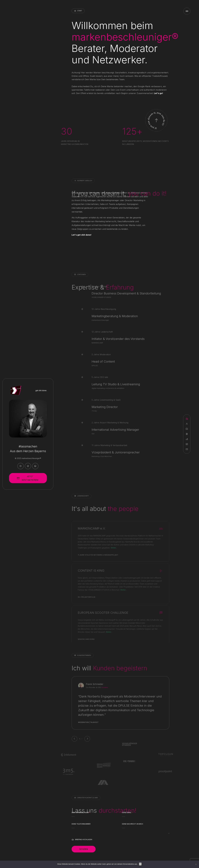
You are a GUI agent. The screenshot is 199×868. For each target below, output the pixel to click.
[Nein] (196, 864)
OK (140, 864)
